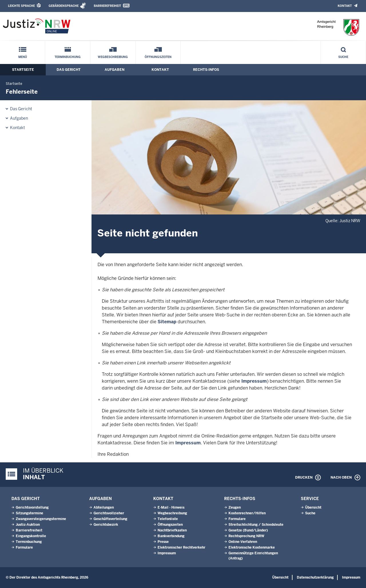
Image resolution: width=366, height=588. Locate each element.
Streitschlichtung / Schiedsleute (256, 525)
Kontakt (345, 6)
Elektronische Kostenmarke (252, 547)
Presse (163, 542)
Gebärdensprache (64, 6)
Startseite (23, 70)
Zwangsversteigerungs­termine (41, 519)
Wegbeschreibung (113, 57)
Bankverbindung (171, 536)
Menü (23, 57)
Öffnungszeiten (158, 57)
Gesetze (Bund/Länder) (248, 530)
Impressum (254, 381)
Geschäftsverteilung (110, 519)
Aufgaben (115, 70)
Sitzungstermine (29, 513)
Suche (343, 57)
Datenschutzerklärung (315, 577)
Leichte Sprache (21, 6)
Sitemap (167, 322)
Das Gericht (69, 70)
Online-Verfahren (243, 542)
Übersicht (313, 507)
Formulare (24, 547)
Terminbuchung (68, 57)
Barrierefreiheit (107, 6)
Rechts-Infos (206, 70)
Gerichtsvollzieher (109, 513)
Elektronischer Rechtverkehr (181, 547)
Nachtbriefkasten (172, 530)
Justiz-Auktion (28, 525)
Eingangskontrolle (31, 536)
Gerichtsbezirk (106, 525)
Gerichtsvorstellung (32, 507)
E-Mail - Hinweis (171, 507)
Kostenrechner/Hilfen (247, 513)
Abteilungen (104, 507)
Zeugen (235, 507)
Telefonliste (168, 519)
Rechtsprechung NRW (246, 536)
